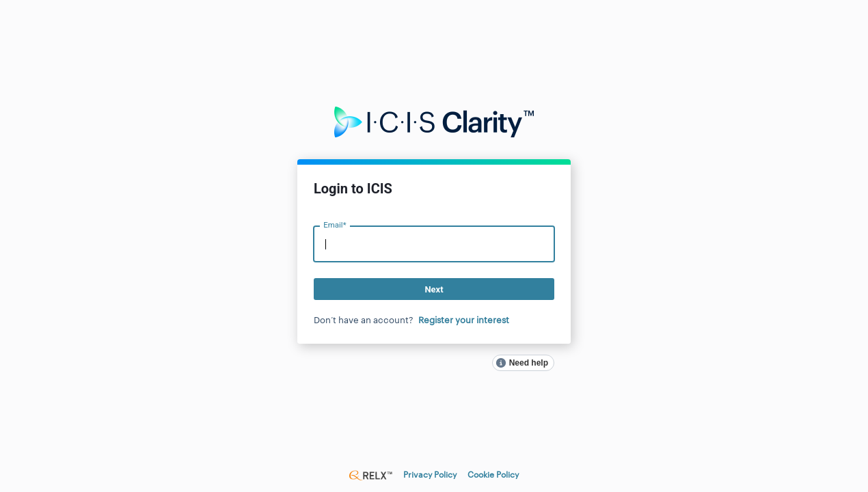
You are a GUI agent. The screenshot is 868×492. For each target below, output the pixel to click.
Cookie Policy (493, 475)
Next (434, 289)
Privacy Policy (430, 475)
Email (335, 225)
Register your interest (464, 320)
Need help (529, 363)
